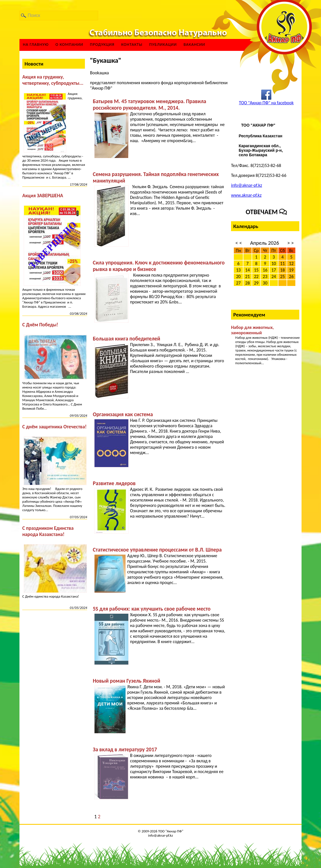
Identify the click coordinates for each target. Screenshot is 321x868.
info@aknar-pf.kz (247, 185)
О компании (69, 45)
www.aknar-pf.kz (246, 195)
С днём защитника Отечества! (54, 427)
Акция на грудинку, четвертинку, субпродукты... (53, 80)
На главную (36, 45)
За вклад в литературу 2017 (125, 749)
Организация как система (123, 414)
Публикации (163, 45)
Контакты (132, 45)
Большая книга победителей (127, 339)
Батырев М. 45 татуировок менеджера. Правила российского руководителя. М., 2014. (149, 105)
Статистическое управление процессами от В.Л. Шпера (157, 550)
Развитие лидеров (114, 483)
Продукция (102, 45)
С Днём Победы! (40, 325)
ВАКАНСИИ (194, 45)
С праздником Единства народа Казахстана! (48, 531)
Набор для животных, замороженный (252, 330)
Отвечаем (266, 212)
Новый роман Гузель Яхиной (127, 681)
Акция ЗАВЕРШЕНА (43, 196)
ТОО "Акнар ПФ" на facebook (266, 103)
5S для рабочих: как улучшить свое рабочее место (152, 609)
